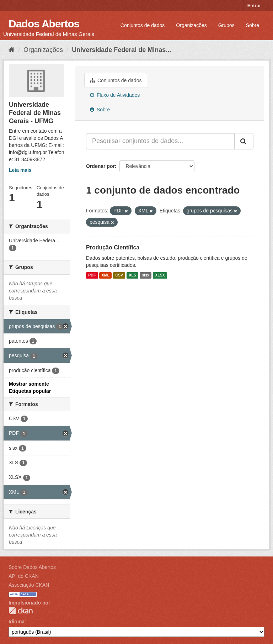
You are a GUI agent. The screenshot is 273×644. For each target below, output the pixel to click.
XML (106, 275)
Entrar (254, 6)
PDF (92, 275)
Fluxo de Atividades (115, 95)
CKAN (21, 611)
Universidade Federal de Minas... (121, 50)
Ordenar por (100, 166)
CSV (119, 275)
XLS (133, 275)
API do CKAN (24, 576)
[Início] (12, 50)
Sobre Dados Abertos (32, 567)
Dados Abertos (44, 24)
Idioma (17, 622)
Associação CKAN (29, 585)
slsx (145, 275)
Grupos (226, 25)
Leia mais (20, 170)
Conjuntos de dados (143, 25)
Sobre (253, 25)
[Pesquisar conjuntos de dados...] (160, 141)
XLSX (160, 275)
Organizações (191, 25)
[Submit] (244, 141)
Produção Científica (113, 247)
